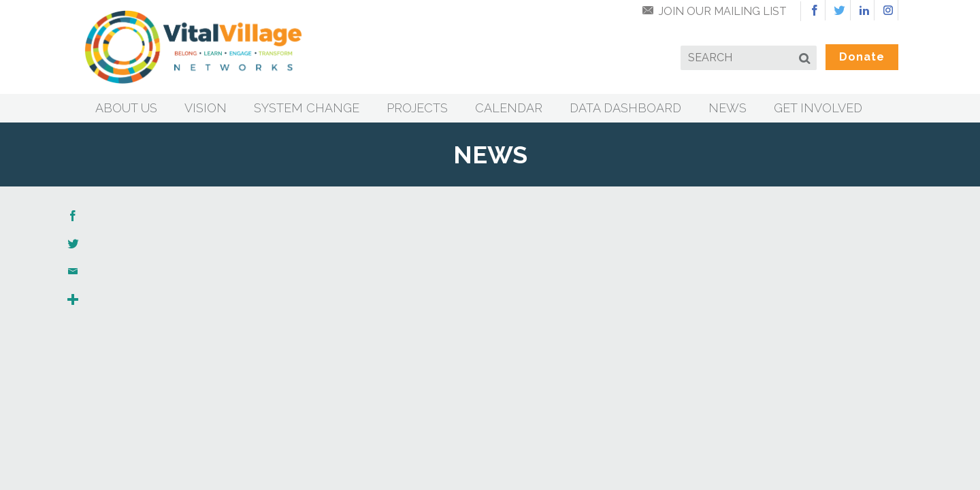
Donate (862, 57)
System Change (307, 108)
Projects (417, 108)
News (728, 108)
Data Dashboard (625, 108)
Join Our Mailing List (723, 11)
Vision (206, 108)
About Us (126, 108)
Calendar (509, 108)
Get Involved (818, 108)
